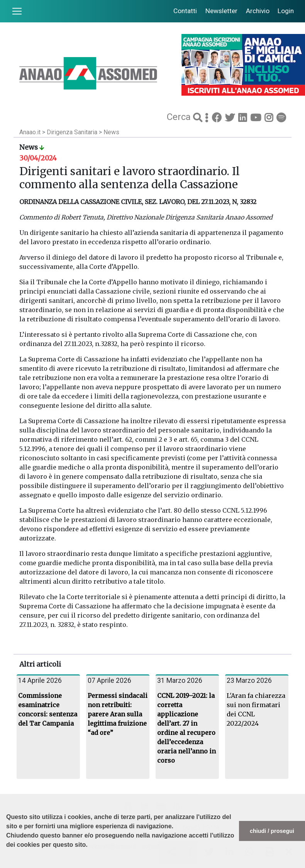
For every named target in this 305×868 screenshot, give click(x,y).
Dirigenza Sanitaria (73, 132)
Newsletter (221, 11)
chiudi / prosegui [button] (272, 831)
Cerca (180, 117)
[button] (7, 864)
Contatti (185, 11)
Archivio (258, 11)
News (111, 132)
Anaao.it (30, 132)
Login (286, 11)
